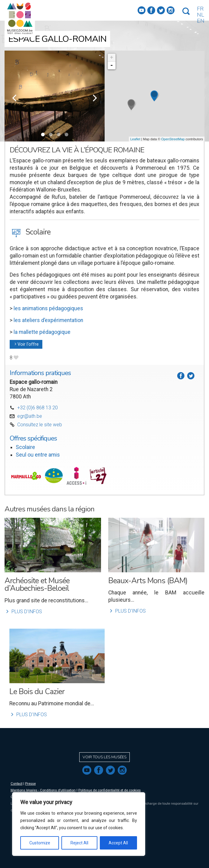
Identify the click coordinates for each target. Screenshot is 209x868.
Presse (30, 784)
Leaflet (135, 139)
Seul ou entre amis (38, 455)
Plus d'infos (23, 612)
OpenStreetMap (173, 139)
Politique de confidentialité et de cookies (109, 790)
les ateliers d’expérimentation (48, 320)
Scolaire (25, 447)
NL (201, 15)
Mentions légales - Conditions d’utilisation (43, 790)
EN (201, 21)
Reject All (79, 843)
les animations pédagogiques (48, 308)
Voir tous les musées (104, 757)
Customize (40, 843)
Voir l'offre (26, 344)
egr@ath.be (30, 416)
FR (200, 9)
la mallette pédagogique (42, 332)
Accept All (118, 843)
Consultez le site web (40, 425)
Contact (16, 784)
